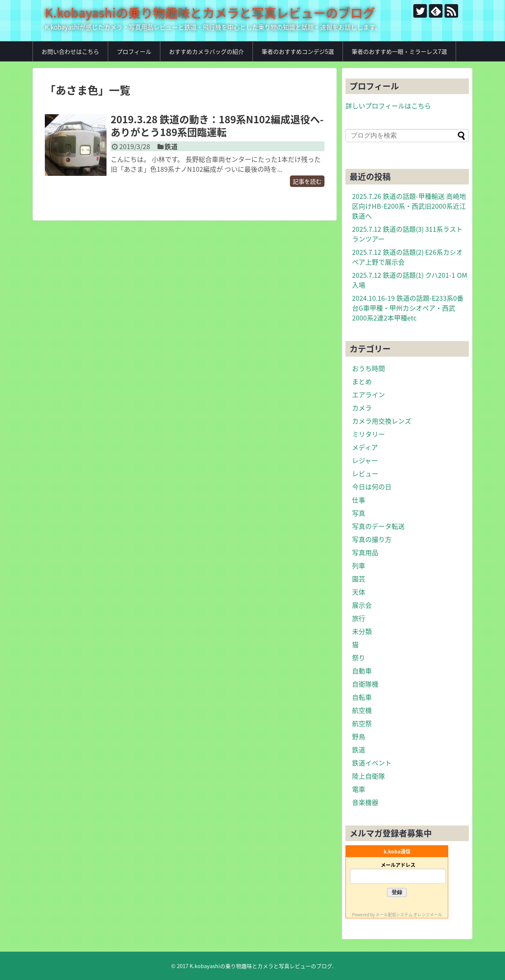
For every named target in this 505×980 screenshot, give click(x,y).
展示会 (362, 605)
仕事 (359, 500)
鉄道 (171, 146)
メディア (365, 447)
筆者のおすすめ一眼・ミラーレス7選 (399, 51)
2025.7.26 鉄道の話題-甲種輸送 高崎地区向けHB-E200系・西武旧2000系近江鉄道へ (409, 206)
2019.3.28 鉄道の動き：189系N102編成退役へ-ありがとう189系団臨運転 (217, 126)
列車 (359, 565)
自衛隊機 (365, 684)
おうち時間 (368, 368)
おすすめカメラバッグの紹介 (206, 51)
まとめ (362, 381)
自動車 (362, 671)
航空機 (362, 710)
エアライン (368, 394)
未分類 (362, 631)
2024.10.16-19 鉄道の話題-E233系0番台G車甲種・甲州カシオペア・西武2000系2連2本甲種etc (408, 308)
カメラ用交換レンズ (382, 421)
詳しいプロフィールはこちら (388, 106)
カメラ (362, 408)
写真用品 (365, 552)
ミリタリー (368, 434)
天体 (359, 592)
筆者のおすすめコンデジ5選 (298, 51)
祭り (359, 657)
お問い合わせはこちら (70, 51)
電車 (359, 789)
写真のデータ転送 (378, 526)
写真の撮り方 (372, 539)
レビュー (365, 473)
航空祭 (362, 723)
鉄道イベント (372, 763)
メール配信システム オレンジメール (409, 914)
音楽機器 (365, 802)
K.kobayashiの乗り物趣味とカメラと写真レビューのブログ (210, 13)
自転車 (362, 697)
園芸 (359, 579)
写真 (359, 513)
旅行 (359, 618)
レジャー (365, 460)
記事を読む (307, 181)
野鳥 (359, 736)
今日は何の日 (372, 487)
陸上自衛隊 (368, 776)
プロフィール (134, 51)
